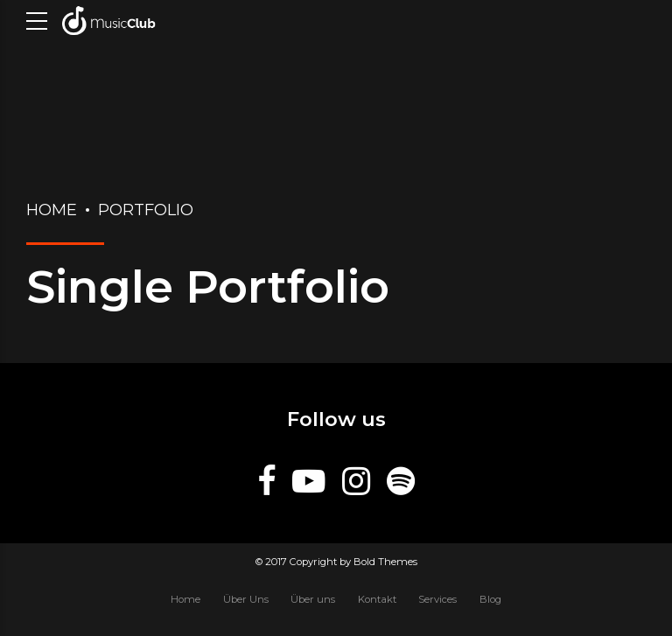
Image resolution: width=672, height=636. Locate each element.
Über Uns (246, 599)
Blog (490, 599)
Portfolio (146, 210)
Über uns (313, 599)
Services (437, 599)
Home (52, 210)
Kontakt (377, 599)
